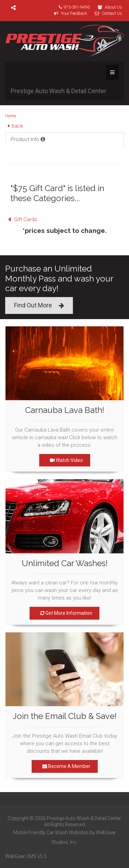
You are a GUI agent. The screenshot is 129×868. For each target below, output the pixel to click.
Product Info (28, 139)
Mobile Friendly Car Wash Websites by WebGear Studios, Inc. (64, 837)
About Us (108, 7)
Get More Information (64, 613)
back (14, 126)
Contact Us (107, 13)
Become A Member (65, 766)
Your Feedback (69, 13)
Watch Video (65, 460)
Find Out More (39, 305)
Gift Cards (21, 219)
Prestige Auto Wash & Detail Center (58, 91)
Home (10, 116)
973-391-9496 (73, 7)
